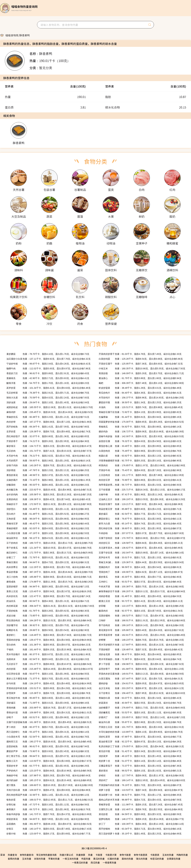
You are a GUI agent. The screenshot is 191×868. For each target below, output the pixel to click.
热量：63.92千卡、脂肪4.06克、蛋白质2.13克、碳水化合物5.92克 (140, 456)
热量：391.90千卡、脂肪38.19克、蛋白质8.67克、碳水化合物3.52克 (49, 824)
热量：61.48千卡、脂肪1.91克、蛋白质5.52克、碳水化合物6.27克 (48, 514)
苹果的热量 (54, 859)
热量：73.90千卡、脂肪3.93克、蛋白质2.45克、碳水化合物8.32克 (48, 751)
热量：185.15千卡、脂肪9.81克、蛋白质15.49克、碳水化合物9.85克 (49, 780)
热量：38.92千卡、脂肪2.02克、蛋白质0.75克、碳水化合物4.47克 (48, 625)
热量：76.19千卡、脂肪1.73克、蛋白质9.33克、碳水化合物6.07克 (140, 785)
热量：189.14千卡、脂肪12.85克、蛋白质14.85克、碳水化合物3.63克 (142, 780)
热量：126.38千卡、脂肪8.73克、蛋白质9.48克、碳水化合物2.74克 (48, 431)
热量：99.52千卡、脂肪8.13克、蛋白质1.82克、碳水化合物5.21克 (140, 771)
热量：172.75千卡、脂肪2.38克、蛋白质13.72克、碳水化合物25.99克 (50, 553)
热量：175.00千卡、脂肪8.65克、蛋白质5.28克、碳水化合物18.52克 (141, 422)
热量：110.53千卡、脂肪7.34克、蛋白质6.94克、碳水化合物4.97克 (141, 790)
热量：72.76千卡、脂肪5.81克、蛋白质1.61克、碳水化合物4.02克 (48, 557)
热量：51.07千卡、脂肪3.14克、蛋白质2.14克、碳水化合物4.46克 (140, 761)
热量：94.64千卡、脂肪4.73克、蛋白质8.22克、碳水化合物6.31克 (48, 562)
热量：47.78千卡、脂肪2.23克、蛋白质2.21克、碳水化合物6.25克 (48, 470)
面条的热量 (127, 859)
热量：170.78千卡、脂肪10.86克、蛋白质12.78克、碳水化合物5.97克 (142, 538)
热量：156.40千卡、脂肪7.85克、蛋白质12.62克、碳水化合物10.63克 (142, 693)
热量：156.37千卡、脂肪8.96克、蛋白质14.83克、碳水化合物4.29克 (141, 398)
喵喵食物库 (12, 35)
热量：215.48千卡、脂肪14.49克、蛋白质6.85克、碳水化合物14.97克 (50, 669)
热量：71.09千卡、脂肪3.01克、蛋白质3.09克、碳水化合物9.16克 (48, 703)
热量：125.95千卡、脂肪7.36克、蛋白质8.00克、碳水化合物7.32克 (141, 364)
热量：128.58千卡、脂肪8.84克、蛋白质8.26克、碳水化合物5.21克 (141, 543)
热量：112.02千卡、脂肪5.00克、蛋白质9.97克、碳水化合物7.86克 (48, 369)
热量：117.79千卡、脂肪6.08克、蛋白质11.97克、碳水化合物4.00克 (141, 775)
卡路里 (99, 855)
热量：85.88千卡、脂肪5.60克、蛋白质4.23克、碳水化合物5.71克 (140, 509)
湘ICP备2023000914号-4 (94, 848)
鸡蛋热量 (86, 859)
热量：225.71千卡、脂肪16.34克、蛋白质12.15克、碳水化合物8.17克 (142, 490)
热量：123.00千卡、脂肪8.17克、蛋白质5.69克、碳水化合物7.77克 (48, 834)
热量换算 (81, 855)
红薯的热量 (113, 859)
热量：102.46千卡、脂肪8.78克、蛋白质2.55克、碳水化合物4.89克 (141, 809)
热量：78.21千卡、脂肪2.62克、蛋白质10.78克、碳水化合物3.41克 (48, 456)
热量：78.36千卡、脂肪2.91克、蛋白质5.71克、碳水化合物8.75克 (48, 393)
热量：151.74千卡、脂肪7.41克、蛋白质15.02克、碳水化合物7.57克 (49, 451)
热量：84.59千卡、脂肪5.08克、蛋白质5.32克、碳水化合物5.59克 (140, 814)
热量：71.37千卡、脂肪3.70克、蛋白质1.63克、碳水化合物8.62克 (48, 679)
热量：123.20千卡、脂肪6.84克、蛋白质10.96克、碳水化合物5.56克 (49, 771)
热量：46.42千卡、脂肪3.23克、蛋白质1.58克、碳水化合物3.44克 (48, 524)
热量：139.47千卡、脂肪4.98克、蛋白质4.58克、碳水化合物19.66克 (49, 640)
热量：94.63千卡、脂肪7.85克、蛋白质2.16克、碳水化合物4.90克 (48, 819)
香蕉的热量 (13, 859)
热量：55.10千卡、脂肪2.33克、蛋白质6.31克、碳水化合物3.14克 (48, 732)
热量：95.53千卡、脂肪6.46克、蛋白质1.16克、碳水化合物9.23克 (48, 485)
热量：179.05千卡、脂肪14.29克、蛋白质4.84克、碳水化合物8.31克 (141, 746)
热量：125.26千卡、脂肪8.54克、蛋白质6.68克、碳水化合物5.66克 (141, 359)
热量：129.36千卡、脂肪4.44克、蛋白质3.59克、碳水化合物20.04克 (141, 562)
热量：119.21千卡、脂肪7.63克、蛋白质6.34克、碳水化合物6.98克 (141, 504)
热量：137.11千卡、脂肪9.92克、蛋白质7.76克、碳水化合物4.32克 (48, 359)
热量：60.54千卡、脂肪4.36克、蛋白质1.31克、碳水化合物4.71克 (48, 601)
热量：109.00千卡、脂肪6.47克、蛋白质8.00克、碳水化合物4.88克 (48, 790)
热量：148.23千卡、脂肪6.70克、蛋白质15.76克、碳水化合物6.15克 (141, 640)
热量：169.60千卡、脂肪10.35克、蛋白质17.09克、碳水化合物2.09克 (50, 785)
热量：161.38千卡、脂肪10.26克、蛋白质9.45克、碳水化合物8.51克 (49, 722)
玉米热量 (27, 859)
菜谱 (3, 855)
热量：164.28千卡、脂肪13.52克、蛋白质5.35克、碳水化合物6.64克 (49, 620)
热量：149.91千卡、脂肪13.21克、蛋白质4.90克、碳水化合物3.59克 (141, 674)
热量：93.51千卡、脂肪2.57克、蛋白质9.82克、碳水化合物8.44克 (140, 582)
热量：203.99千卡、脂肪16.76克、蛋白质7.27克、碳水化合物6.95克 (49, 708)
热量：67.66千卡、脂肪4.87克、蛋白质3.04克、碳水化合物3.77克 (140, 737)
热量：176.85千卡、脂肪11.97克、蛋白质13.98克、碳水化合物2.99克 (142, 465)
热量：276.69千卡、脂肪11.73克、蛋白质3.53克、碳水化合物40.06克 (142, 708)
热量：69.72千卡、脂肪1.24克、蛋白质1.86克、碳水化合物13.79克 (48, 809)
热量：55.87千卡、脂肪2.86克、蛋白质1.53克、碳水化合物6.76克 (140, 722)
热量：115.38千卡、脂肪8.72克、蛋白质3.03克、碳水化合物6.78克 (48, 693)
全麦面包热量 (174, 859)
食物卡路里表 (140, 855)
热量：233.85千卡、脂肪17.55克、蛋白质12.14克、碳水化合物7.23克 (142, 717)
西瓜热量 (95, 863)
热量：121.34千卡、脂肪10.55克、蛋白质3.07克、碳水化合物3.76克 (49, 548)
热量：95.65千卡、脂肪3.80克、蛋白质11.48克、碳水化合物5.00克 (48, 698)
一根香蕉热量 (109, 863)
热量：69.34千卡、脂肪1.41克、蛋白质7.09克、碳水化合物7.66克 (48, 427)
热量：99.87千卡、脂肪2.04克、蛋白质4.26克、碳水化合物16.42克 (48, 364)
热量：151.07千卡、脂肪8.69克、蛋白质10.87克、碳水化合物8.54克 (49, 664)
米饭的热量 (40, 859)
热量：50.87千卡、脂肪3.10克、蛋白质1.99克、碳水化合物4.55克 (48, 674)
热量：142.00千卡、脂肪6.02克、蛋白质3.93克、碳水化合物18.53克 (141, 436)
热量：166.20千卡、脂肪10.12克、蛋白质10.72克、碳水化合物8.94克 (142, 591)
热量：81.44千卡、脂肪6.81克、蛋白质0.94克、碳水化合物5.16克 (140, 417)
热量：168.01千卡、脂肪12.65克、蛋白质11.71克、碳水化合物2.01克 (50, 800)
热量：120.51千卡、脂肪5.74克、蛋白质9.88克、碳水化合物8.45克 (141, 407)
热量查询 (12, 855)
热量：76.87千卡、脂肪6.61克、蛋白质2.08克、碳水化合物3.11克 (140, 519)
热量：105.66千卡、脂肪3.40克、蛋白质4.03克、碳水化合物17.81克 (141, 630)
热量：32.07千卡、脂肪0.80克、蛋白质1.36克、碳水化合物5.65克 (48, 436)
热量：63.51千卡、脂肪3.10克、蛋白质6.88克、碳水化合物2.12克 (48, 717)
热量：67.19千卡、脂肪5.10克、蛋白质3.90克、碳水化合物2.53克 (48, 533)
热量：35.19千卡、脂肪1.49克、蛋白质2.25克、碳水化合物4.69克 (140, 834)
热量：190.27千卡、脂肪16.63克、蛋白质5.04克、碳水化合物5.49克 (49, 742)
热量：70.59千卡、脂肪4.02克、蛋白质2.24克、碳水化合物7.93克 (48, 398)
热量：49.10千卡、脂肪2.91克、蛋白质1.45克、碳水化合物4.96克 (140, 756)
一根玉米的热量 (70, 859)
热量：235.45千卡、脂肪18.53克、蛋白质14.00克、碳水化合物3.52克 (50, 412)
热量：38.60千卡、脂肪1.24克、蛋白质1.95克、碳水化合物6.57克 (140, 528)
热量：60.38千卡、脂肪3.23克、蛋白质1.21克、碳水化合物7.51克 (48, 417)
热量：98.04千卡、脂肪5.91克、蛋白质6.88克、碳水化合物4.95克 (48, 519)
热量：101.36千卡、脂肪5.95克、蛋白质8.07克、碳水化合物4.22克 (48, 645)
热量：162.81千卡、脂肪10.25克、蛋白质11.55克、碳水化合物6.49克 (142, 635)
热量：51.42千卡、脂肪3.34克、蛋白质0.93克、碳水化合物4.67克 (140, 751)
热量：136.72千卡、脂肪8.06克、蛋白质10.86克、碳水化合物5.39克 (141, 431)
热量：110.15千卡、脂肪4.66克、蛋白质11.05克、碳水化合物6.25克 (141, 606)
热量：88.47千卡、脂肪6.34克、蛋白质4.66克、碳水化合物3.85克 (140, 654)
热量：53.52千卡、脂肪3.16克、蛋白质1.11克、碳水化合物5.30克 (140, 712)
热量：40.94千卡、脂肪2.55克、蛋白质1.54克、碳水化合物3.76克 (140, 703)
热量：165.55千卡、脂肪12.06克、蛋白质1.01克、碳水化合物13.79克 (50, 407)
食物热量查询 (27, 855)
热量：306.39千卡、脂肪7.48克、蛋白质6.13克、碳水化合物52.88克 (141, 383)
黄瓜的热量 (99, 859)
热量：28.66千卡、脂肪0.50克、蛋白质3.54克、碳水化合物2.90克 (48, 630)
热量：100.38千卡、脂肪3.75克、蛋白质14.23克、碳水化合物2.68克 (141, 587)
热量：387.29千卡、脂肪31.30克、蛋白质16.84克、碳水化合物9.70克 (50, 572)
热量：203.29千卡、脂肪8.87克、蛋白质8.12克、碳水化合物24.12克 (141, 688)
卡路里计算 (111, 855)
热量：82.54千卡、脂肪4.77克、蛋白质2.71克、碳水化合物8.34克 (140, 514)
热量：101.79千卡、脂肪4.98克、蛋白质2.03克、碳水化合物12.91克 (141, 727)
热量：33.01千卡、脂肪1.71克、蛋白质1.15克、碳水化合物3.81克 (140, 557)
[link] (12, 35)
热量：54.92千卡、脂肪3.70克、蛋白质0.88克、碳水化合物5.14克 (140, 427)
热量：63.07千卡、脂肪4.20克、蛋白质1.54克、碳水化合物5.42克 (140, 698)
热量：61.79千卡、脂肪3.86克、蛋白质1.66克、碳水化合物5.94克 (140, 378)
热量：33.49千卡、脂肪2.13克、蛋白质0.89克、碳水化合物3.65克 (140, 446)
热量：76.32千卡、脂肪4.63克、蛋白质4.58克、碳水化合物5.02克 (140, 441)
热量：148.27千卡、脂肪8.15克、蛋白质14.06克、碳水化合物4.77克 (141, 819)
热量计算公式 (66, 855)
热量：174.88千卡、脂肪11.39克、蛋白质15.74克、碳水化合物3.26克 (50, 582)
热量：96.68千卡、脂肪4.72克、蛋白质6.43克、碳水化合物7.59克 (140, 800)
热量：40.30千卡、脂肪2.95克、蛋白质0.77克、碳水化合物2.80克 (140, 577)
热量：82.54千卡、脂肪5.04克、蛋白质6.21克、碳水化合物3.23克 (48, 659)
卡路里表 (155, 855)
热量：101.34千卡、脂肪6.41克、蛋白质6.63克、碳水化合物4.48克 (48, 388)
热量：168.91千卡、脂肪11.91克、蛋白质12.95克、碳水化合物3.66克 (142, 620)
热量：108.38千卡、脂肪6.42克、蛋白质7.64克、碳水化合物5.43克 (48, 499)
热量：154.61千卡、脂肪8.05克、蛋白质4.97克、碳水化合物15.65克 (141, 683)
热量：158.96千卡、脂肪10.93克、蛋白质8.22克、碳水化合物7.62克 (141, 664)
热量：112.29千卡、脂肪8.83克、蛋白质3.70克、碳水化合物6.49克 (48, 567)
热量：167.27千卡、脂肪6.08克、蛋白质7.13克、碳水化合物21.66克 (49, 422)
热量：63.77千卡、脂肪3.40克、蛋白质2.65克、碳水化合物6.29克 (48, 766)
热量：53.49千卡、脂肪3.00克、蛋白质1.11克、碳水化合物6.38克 (48, 509)
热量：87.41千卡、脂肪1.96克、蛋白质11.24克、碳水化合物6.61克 (141, 494)
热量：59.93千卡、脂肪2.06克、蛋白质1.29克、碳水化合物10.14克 (48, 461)
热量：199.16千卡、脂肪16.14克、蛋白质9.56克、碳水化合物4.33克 (141, 625)
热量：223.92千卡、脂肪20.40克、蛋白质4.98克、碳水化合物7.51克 (49, 490)
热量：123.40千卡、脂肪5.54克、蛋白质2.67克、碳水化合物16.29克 (49, 591)
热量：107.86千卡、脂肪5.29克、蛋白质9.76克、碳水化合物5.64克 (48, 775)
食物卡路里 (125, 855)
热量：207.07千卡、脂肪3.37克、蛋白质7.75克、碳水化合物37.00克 (141, 533)
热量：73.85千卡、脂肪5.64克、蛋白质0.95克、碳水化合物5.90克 (48, 616)
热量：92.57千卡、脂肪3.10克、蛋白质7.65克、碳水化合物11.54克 (141, 611)
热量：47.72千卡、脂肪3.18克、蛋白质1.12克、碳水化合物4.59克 (48, 805)
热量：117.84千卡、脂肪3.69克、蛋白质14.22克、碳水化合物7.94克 (141, 645)
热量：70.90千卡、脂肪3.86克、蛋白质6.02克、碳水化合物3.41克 (140, 480)
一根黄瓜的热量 (80, 863)
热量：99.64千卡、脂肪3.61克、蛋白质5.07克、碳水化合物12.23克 (48, 756)
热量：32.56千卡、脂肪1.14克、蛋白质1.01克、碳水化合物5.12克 (48, 795)
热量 (90, 855)
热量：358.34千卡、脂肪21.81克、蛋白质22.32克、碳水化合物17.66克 (50, 606)
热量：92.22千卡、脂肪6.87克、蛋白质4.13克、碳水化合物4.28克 (140, 742)
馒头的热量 (142, 859)
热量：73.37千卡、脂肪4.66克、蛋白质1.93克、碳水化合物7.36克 (140, 766)
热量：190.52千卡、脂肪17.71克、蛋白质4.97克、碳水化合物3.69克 (141, 616)
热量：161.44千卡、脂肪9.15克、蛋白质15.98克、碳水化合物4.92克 (49, 650)
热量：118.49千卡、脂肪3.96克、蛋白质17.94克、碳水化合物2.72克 (49, 635)
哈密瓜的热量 (157, 859)
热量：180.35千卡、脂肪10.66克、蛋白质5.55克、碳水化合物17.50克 (142, 369)
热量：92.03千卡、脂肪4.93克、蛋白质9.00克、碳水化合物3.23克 (48, 528)
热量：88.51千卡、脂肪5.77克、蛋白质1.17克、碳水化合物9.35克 (140, 795)
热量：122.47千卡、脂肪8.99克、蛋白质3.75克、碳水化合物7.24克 (48, 596)
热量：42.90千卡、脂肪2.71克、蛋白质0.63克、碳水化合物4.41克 (48, 378)
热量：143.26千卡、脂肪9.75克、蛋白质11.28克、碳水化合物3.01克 (49, 465)
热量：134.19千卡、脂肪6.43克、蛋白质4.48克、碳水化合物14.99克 (49, 683)
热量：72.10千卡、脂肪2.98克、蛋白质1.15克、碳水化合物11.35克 (48, 480)
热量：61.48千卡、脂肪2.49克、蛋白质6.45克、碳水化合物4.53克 (140, 596)
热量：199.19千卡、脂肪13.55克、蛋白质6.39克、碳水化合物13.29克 (142, 499)
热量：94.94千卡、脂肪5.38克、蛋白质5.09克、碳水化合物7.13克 (48, 587)
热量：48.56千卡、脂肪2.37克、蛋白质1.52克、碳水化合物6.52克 (48, 475)
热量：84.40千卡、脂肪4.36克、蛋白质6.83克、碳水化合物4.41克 (140, 393)
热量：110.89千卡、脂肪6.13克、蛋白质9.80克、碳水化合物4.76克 (141, 732)
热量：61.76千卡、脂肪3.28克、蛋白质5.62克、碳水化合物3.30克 (48, 611)
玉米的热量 (168, 855)
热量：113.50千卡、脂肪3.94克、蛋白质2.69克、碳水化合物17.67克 (49, 761)
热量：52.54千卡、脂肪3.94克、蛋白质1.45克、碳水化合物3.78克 (48, 737)
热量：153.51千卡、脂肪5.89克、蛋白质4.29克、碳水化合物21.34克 (49, 688)
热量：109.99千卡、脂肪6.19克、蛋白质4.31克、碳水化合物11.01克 (49, 712)
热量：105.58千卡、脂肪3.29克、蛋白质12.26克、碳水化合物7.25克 (49, 494)
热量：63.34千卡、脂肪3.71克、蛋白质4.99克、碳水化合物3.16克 (140, 829)
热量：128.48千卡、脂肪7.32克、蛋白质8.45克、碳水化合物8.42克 (141, 650)
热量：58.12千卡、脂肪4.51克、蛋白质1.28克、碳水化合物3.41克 (48, 538)
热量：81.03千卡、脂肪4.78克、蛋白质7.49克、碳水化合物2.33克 (140, 354)
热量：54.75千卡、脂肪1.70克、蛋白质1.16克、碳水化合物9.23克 (48, 383)
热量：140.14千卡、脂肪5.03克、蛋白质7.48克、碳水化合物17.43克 (49, 829)
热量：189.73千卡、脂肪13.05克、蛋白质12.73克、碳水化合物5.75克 (50, 543)
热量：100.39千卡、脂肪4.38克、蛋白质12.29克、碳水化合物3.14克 (141, 824)
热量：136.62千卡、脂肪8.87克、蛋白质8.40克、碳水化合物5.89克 (141, 548)
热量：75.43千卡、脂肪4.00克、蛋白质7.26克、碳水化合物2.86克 (140, 470)
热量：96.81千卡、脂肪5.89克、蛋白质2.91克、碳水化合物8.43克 (48, 373)
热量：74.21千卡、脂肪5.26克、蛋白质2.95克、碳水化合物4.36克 (48, 441)
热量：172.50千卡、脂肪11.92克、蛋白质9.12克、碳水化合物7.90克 (49, 504)
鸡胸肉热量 (182, 855)
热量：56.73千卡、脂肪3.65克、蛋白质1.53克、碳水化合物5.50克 (140, 485)
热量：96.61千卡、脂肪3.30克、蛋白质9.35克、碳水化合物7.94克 (48, 746)
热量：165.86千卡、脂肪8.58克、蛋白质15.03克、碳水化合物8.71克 (49, 577)
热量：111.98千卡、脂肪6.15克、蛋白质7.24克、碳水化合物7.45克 (141, 805)
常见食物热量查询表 (46, 855)
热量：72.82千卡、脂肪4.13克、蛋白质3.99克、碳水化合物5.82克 (140, 412)
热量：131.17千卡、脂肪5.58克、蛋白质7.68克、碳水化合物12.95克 (141, 475)
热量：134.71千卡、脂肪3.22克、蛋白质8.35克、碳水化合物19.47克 (49, 446)
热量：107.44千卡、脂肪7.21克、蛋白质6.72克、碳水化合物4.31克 (141, 679)
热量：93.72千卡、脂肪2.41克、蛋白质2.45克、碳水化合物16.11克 (141, 601)
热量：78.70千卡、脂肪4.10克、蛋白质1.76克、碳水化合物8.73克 (48, 354)
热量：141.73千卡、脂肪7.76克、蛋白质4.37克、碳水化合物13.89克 (49, 814)
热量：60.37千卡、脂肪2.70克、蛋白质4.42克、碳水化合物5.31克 (48, 727)
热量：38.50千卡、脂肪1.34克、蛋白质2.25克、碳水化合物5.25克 (140, 402)
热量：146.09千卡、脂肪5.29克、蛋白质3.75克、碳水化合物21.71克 (141, 373)
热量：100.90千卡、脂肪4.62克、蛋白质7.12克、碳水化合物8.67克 (141, 572)
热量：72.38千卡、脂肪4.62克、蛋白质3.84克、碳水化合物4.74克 (140, 659)
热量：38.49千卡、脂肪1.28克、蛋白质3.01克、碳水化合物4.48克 (140, 388)
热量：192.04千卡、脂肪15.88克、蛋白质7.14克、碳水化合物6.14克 (141, 553)
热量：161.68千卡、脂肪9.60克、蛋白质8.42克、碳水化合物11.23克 (141, 669)
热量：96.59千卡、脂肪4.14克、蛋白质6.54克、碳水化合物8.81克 (140, 567)
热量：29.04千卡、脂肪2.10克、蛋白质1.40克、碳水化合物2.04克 (48, 402)
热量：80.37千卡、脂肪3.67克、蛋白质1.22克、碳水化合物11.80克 (48, 654)
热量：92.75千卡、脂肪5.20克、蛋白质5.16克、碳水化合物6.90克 (140, 461)
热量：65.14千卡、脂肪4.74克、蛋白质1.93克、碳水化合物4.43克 (140, 524)
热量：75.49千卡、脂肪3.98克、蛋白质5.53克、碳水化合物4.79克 (140, 451)
